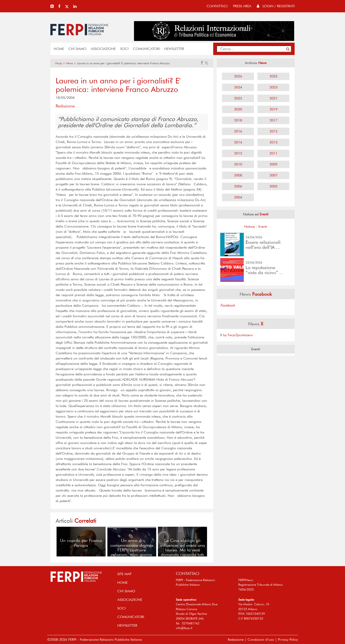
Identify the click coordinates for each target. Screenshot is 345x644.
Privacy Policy (288, 639)
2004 (238, 197)
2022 (238, 98)
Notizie (250, 227)
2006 (238, 186)
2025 (273, 76)
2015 (273, 131)
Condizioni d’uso (261, 639)
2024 (238, 87)
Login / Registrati (276, 6)
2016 (238, 131)
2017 (273, 120)
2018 (238, 120)
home (59, 49)
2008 (238, 175)
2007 (273, 175)
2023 (273, 87)
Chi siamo (77, 49)
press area (242, 6)
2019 (273, 109)
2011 (273, 153)
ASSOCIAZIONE (103, 49)
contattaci (217, 6)
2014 (238, 142)
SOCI (124, 49)
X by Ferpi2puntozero (237, 335)
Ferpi (59, 63)
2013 (273, 142)
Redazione (236, 639)
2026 (238, 76)
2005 (273, 186)
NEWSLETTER (174, 49)
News (69, 63)
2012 (238, 153)
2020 (238, 109)
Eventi (263, 227)
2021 (273, 98)
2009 (273, 164)
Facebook (228, 305)
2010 (238, 164)
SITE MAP (124, 574)
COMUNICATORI (146, 49)
